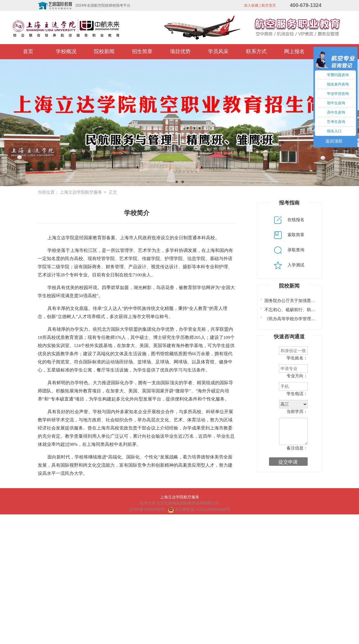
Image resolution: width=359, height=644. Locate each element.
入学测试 (289, 265)
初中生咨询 (336, 103)
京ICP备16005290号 (147, 509)
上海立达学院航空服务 (81, 192)
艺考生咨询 (336, 122)
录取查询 (289, 250)
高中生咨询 (336, 112)
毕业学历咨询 (338, 94)
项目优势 (180, 52)
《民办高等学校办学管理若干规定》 (298, 319)
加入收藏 (251, 5)
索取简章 (289, 235)
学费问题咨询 (338, 75)
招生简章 (142, 52)
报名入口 (334, 131)
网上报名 (294, 52)
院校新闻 (104, 52)
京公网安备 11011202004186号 (199, 509)
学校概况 (66, 52)
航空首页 (269, 5)
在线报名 (289, 220)
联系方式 (256, 52)
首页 (28, 52)
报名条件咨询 (338, 84)
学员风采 (218, 52)
